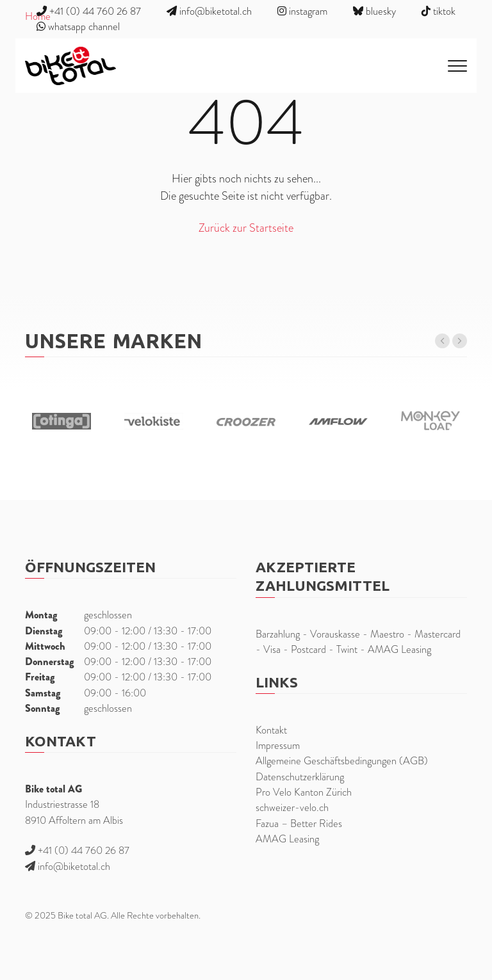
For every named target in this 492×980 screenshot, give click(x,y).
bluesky (374, 11)
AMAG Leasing (287, 839)
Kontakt (271, 730)
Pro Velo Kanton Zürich (304, 792)
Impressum (278, 745)
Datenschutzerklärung (300, 777)
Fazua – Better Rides (299, 823)
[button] (442, 341)
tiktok (439, 11)
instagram (302, 11)
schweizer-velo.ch (292, 807)
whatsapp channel (78, 27)
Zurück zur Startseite (246, 228)
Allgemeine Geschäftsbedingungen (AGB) (342, 761)
